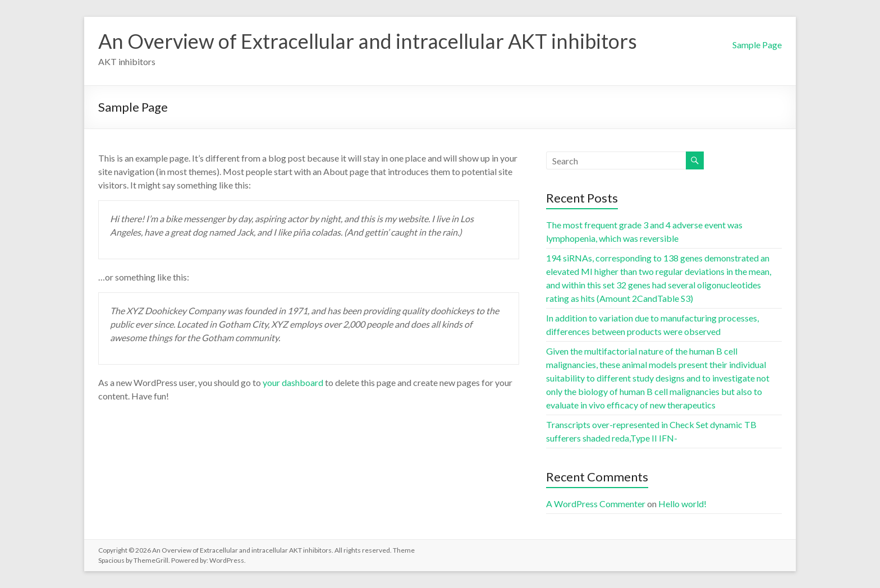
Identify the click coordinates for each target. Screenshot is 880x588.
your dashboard (293, 382)
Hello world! (682, 504)
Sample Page (757, 45)
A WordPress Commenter (596, 504)
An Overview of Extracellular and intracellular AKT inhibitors (368, 41)
